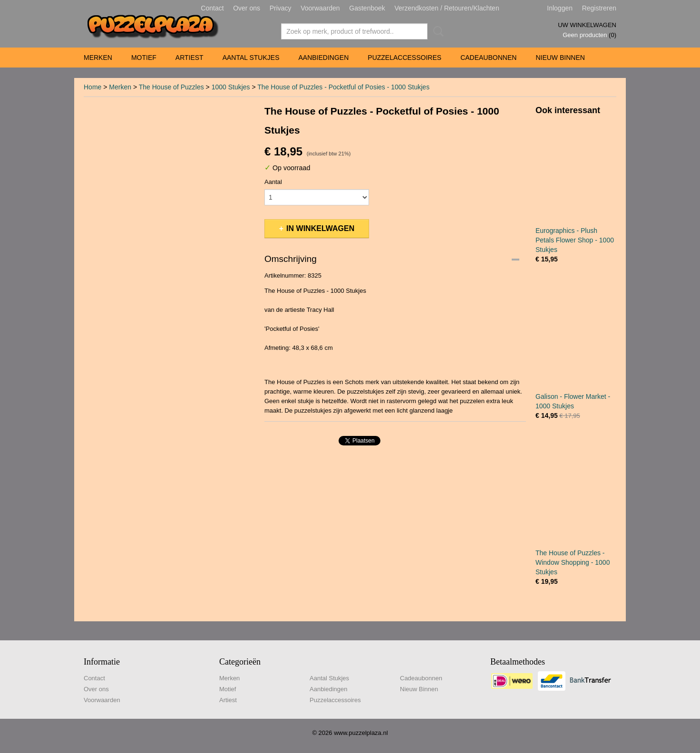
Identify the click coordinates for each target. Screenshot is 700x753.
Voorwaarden (320, 8)
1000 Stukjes (231, 87)
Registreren (599, 8)
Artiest (190, 58)
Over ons (247, 8)
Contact (212, 8)
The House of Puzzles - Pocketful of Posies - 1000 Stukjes (343, 87)
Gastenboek (367, 8)
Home (92, 87)
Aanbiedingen (323, 58)
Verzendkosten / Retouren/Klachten (447, 8)
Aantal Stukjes (251, 58)
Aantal (273, 182)
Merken (98, 58)
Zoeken (437, 31)
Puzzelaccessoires (404, 58)
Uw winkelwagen (587, 25)
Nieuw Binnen (560, 58)
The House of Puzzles (171, 87)
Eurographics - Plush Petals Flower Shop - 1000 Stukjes (575, 240)
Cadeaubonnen (488, 58)
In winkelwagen (320, 228)
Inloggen (560, 8)
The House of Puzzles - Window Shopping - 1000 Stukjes (573, 562)
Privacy (281, 8)
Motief (144, 58)
